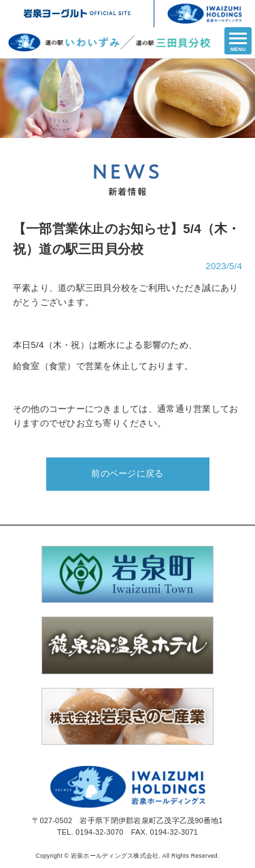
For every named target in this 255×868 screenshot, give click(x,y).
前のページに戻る (127, 473)
